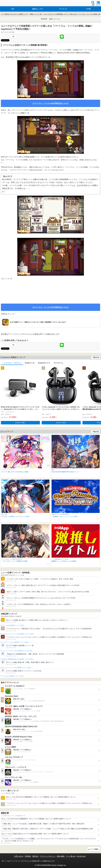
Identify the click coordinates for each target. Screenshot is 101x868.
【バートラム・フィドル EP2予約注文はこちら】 (50, 103)
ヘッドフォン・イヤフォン (12, 363)
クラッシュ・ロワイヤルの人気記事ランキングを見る (17, 651)
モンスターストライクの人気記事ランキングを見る (17, 668)
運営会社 (35, 856)
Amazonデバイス (44, 363)
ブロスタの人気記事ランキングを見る (13, 676)
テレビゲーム (58, 363)
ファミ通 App (8, 3)
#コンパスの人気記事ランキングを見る (13, 625)
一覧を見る (96, 357)
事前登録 (44, 19)
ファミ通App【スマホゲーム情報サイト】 (14, 14)
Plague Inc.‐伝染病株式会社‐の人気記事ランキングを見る (18, 659)
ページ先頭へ (95, 849)
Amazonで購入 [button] (20, 423)
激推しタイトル (55, 19)
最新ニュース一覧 (36, 14)
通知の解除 (61, 856)
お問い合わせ (19, 856)
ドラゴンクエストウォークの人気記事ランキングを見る (18, 634)
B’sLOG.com (81, 856)
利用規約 (28, 856)
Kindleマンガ (30, 363)
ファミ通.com (71, 856)
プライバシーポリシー (48, 856)
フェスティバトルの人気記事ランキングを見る (15, 642)
